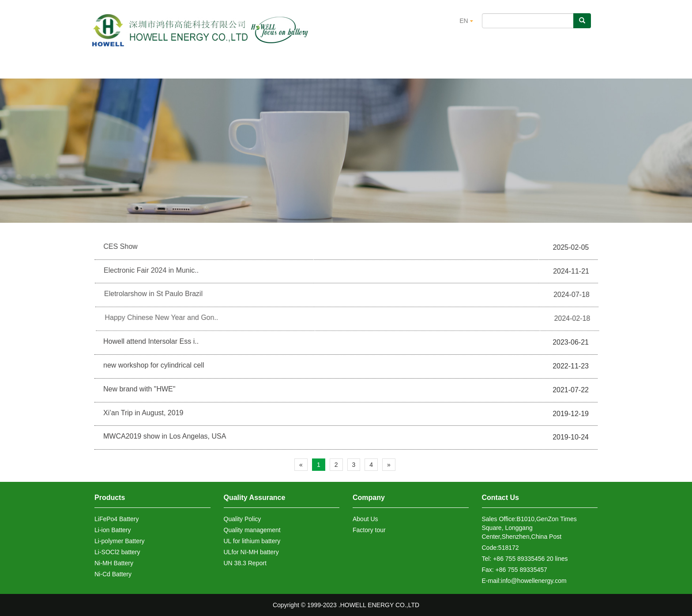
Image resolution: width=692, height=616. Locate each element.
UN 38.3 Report (245, 563)
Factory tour (369, 530)
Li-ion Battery (113, 530)
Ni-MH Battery (114, 563)
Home (102, 69)
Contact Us (537, 69)
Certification (406, 69)
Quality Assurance (319, 69)
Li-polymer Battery (120, 541)
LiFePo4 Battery (117, 519)
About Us (365, 519)
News (472, 69)
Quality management (252, 530)
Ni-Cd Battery (113, 574)
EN (466, 21)
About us (163, 69)
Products (233, 69)
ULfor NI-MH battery (251, 552)
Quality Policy (243, 519)
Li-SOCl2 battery (117, 552)
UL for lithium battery (252, 541)
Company (369, 498)
